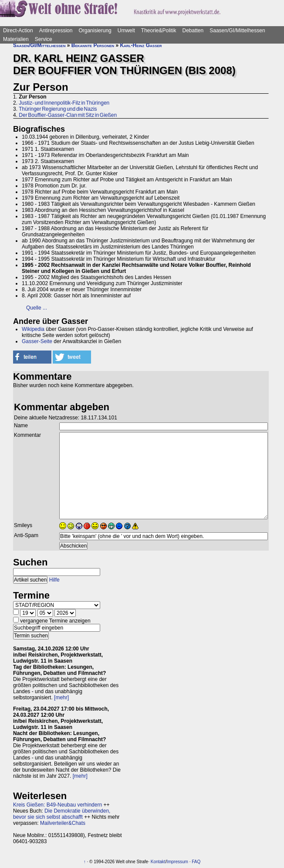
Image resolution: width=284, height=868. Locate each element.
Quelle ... (37, 308)
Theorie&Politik (159, 31)
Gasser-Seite (37, 341)
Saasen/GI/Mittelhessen (237, 31)
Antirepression (56, 31)
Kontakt (158, 862)
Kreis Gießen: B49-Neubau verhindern (57, 805)
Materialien (16, 39)
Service (44, 39)
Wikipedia (33, 329)
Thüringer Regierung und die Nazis (58, 109)
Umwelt (126, 31)
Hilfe (54, 580)
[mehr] (61, 698)
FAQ (196, 862)
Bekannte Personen (93, 45)
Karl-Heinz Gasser (141, 45)
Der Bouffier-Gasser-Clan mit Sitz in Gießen (68, 115)
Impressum (177, 862)
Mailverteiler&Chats (63, 823)
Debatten (193, 31)
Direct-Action (18, 31)
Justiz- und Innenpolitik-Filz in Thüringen (64, 103)
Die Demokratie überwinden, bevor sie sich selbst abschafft (62, 814)
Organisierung (95, 31)
